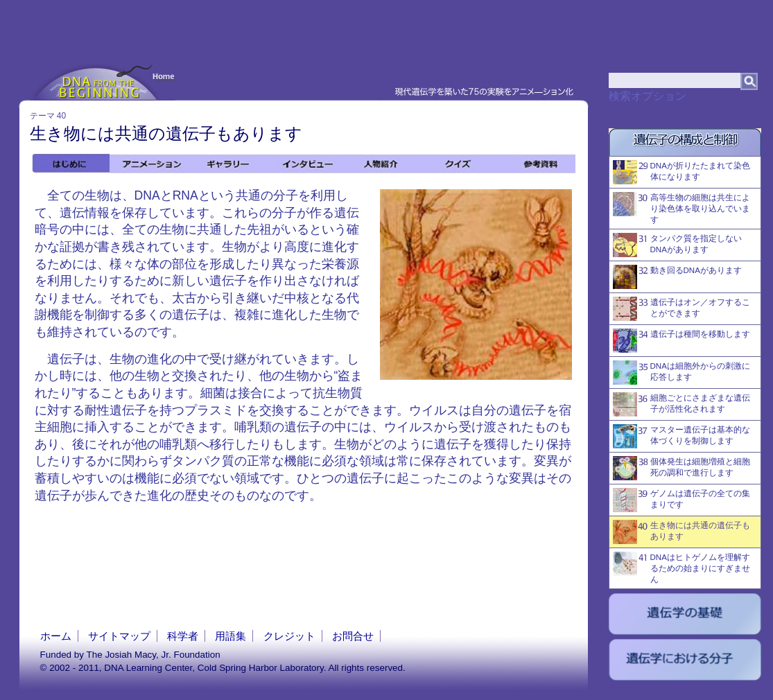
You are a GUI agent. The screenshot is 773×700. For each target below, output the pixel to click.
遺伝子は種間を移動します (681, 341)
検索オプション (648, 96)
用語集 (231, 636)
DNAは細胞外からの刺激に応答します (681, 373)
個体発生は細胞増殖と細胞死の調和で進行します (681, 468)
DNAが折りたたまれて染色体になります (681, 172)
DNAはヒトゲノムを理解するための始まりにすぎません (681, 568)
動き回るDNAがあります (677, 277)
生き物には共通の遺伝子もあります (681, 532)
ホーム (56, 636)
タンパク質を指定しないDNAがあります (677, 245)
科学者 (183, 636)
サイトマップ (119, 636)
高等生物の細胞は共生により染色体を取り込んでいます (681, 208)
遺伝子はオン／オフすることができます (681, 309)
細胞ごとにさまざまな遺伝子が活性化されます (681, 404)
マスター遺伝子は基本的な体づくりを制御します (681, 436)
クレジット (289, 636)
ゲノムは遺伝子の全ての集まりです (681, 500)
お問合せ (353, 636)
